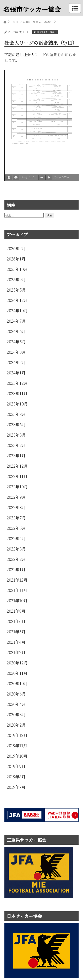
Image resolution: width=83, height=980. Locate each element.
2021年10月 (17, 601)
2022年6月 (16, 528)
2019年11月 (17, 746)
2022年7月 (16, 518)
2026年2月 (16, 248)
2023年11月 (17, 393)
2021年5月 (16, 632)
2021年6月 (16, 621)
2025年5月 (16, 290)
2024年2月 (16, 362)
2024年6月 (16, 331)
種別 (15, 22)
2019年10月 (17, 756)
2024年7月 (16, 321)
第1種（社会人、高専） (38, 22)
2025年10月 (17, 269)
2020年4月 (16, 704)
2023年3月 (16, 435)
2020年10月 (17, 683)
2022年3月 (16, 549)
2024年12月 (17, 300)
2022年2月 (16, 559)
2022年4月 (16, 538)
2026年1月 (16, 259)
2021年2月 (16, 652)
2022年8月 (16, 507)
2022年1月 (16, 569)
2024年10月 (17, 311)
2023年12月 (17, 383)
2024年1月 (16, 373)
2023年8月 (16, 414)
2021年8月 (16, 611)
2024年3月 (16, 352)
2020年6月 (16, 694)
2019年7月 (16, 787)
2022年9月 (16, 497)
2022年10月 (17, 487)
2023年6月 (16, 424)
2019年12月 (17, 735)
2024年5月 (16, 342)
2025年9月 (16, 279)
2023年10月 (17, 404)
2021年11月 (17, 590)
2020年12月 (17, 663)
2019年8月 (16, 777)
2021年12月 (17, 580)
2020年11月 (17, 673)
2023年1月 (16, 456)
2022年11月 (17, 476)
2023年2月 (16, 445)
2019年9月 (16, 766)
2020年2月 (16, 725)
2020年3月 (16, 714)
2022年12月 (17, 466)
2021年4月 (16, 642)
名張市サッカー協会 (32, 9)
